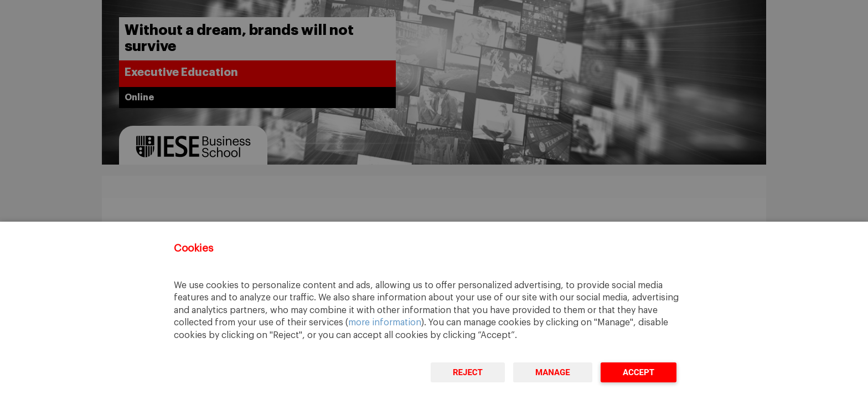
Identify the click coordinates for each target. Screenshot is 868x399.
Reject (468, 372)
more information (385, 323)
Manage (553, 372)
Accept (639, 372)
